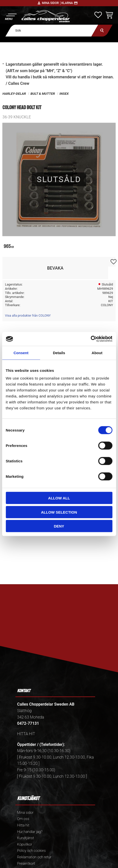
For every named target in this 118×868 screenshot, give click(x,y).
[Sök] (102, 30)
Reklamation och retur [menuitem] (34, 857)
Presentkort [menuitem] (26, 864)
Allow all (59, 498)
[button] (11, 16)
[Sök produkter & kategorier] (52, 30)
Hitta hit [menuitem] (23, 825)
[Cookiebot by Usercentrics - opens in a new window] (91, 339)
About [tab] (97, 353)
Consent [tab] (21, 353)
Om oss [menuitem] (23, 819)
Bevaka (55, 268)
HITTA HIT (26, 734)
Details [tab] (59, 353)
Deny (59, 526)
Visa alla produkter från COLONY (28, 315)
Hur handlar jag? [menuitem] (30, 832)
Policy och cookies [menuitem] (31, 851)
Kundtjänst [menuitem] (26, 838)
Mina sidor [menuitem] (25, 813)
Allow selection (59, 512)
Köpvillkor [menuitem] (25, 844)
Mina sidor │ (52, 3)
